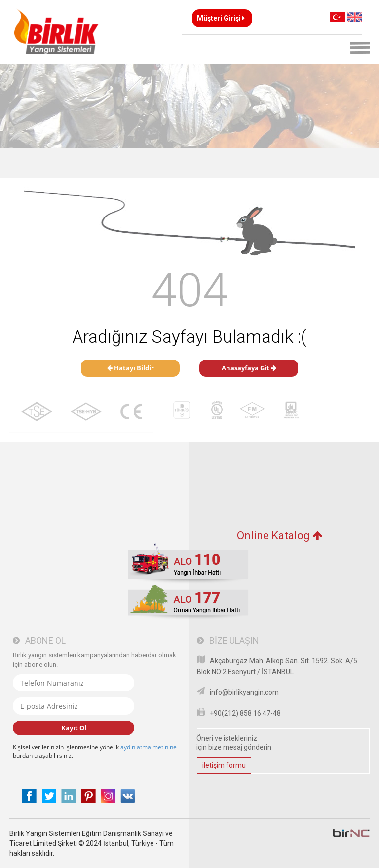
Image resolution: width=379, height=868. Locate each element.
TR (338, 17)
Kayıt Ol (74, 728)
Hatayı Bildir (131, 368)
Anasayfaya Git (249, 368)
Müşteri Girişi (221, 18)
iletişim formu (224, 765)
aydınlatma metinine (149, 747)
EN (355, 17)
